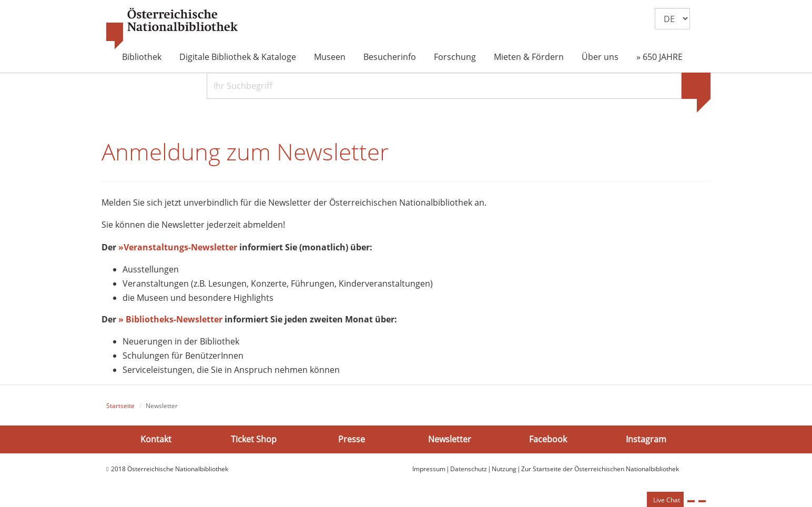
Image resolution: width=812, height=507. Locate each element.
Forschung (455, 57)
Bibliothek (142, 57)
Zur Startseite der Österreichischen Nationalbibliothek (600, 470)
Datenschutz (469, 470)
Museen (330, 57)
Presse (352, 440)
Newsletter (450, 440)
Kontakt (156, 440)
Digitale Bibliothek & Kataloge (238, 57)
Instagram (646, 440)
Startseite (120, 406)
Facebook (548, 440)
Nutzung (504, 470)
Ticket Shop (254, 440)
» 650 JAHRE (659, 57)
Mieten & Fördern (529, 57)
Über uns (600, 57)
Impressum (429, 470)
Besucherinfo (390, 57)
